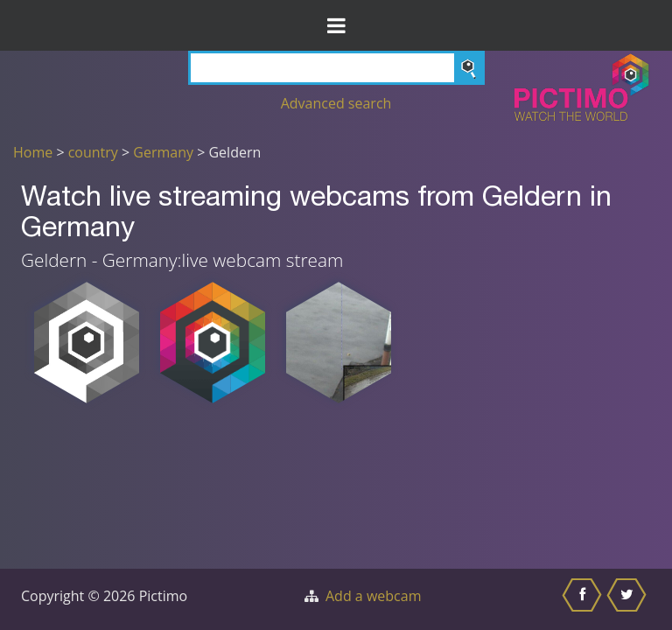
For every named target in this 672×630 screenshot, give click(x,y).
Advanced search (336, 103)
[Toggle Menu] (336, 25)
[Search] (336, 68)
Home (33, 152)
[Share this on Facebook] (584, 599)
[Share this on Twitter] (629, 599)
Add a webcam (373, 596)
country (93, 152)
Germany (163, 152)
